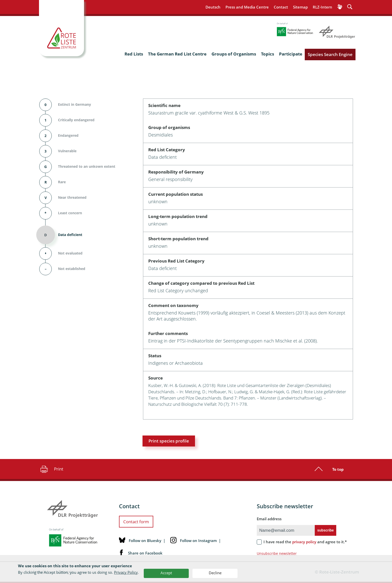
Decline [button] (215, 573)
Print (51, 469)
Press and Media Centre (247, 7)
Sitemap (300, 7)
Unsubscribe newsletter (277, 553)
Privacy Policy (126, 572)
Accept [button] (166, 573)
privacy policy (304, 542)
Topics (267, 54)
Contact (281, 7)
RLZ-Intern (322, 7)
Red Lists (134, 54)
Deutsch (213, 7)
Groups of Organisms (234, 54)
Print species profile (169, 441)
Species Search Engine (330, 54)
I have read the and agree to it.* (305, 542)
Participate (291, 54)
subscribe (325, 530)
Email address (269, 519)
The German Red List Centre (177, 54)
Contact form (136, 522)
